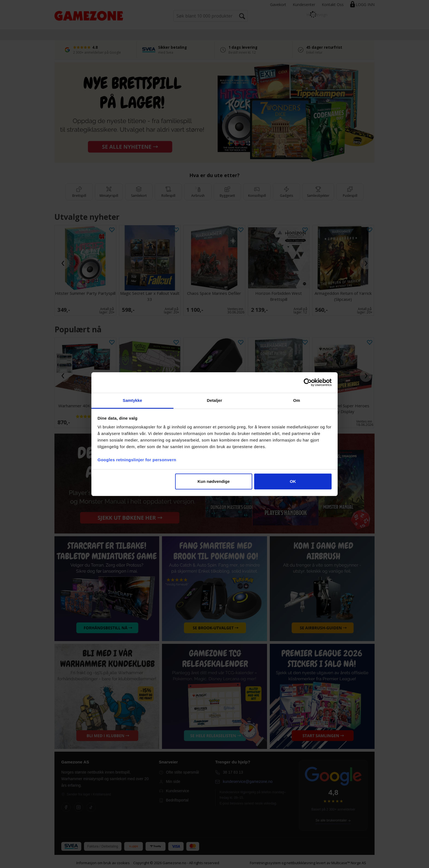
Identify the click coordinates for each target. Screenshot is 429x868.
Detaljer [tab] (215, 400)
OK (293, 481)
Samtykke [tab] (133, 400)
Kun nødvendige (214, 481)
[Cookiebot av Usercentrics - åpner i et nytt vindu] (308, 382)
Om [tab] (296, 400)
